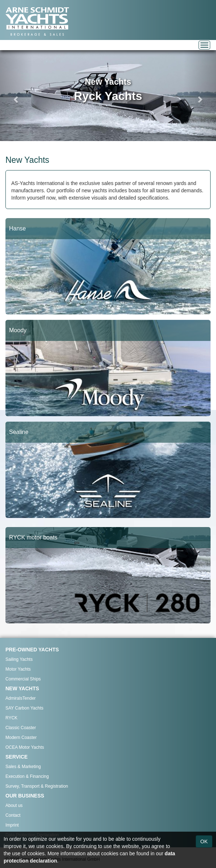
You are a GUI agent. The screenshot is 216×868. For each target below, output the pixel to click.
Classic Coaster (21, 728)
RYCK (11, 718)
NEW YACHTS (22, 688)
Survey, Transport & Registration (37, 786)
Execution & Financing (27, 776)
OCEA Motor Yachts (25, 747)
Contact (13, 815)
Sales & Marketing (23, 767)
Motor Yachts (18, 669)
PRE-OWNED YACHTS (32, 650)
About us (14, 805)
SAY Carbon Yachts (25, 708)
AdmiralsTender (21, 698)
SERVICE (17, 757)
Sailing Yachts (19, 659)
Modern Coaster (21, 738)
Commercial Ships (23, 679)
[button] (16, 96)
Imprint (12, 825)
